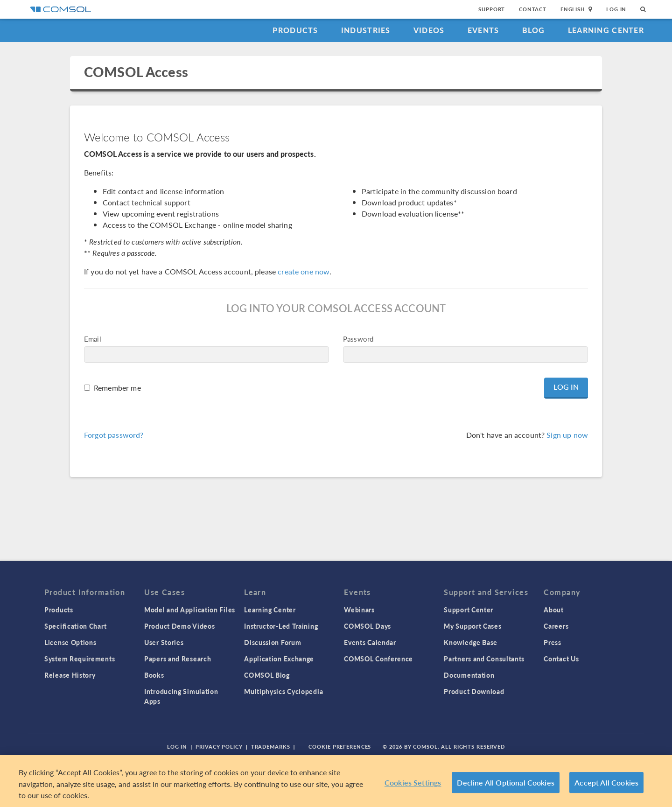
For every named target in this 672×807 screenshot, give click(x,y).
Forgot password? (114, 435)
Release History (70, 675)
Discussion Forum (273, 642)
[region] (336, 781)
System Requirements (80, 659)
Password (358, 339)
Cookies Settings (413, 782)
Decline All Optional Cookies (506, 782)
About (554, 610)
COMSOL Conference (378, 659)
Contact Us (561, 659)
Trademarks (271, 747)
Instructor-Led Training (281, 626)
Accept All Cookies (606, 782)
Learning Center (606, 30)
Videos (429, 30)
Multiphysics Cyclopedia (283, 691)
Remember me (117, 388)
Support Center (469, 610)
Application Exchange (279, 659)
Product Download (474, 691)
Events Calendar (370, 642)
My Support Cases (472, 626)
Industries (366, 30)
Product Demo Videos (179, 626)
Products (295, 30)
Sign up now (567, 435)
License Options (70, 642)
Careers (556, 626)
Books (154, 675)
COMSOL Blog (267, 675)
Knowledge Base (471, 642)
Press (553, 642)
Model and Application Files (190, 610)
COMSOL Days (367, 626)
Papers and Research (178, 659)
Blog (534, 30)
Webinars (359, 610)
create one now (304, 271)
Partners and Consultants (484, 659)
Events (483, 30)
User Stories (164, 642)
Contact (533, 9)
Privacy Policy (219, 747)
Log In (616, 9)
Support (492, 9)
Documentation (469, 675)
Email (93, 339)
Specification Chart (75, 626)
